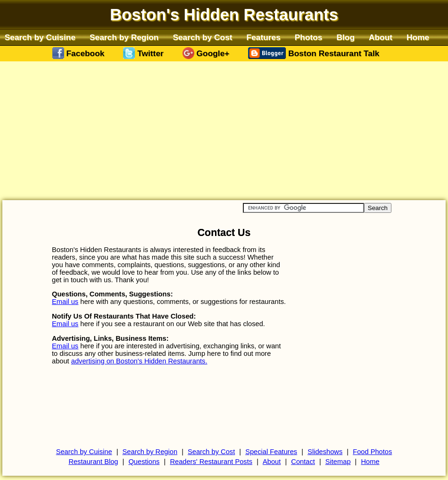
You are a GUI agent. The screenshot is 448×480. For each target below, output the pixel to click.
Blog (346, 37)
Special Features (271, 452)
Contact (303, 462)
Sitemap (338, 462)
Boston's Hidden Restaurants (224, 15)
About (381, 37)
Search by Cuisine (40, 37)
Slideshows (325, 452)
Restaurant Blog (93, 462)
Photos (309, 37)
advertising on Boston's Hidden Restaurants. (139, 361)
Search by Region (124, 37)
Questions (144, 462)
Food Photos (372, 452)
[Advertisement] (224, 130)
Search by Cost (202, 37)
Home (418, 37)
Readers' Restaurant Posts (211, 462)
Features (264, 37)
